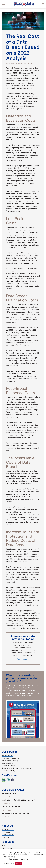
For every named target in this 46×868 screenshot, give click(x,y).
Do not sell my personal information (15, 859)
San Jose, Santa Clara (11, 807)
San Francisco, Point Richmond (16, 813)
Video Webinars (7, 848)
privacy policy (10, 857)
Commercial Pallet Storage (10, 758)
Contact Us (5, 837)
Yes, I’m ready (22, 659)
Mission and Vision (8, 830)
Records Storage (7, 756)
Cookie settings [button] (9, 863)
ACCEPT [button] (18, 863)
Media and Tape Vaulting (10, 761)
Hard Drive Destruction (9, 766)
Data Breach (20, 64)
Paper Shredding (7, 763)
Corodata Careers (8, 835)
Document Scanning (8, 771)
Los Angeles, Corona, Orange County (18, 800)
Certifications (6, 832)
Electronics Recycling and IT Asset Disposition (17, 768)
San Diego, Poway (10, 793)
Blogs (3, 846)
